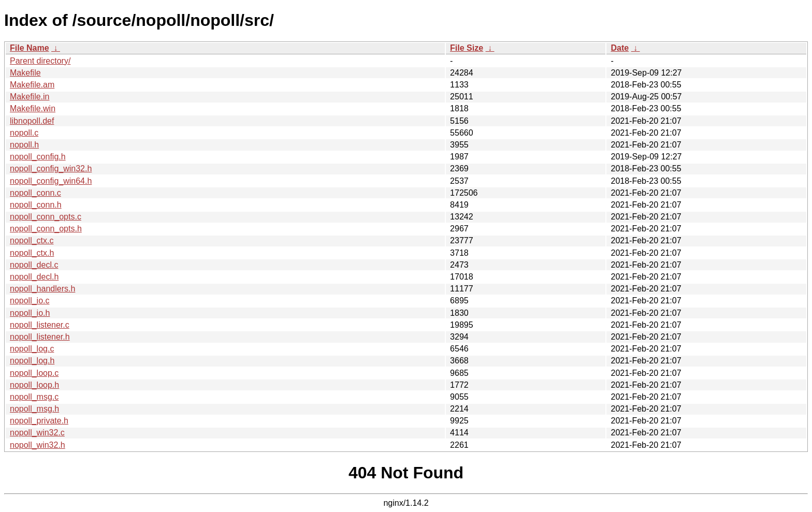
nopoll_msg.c (34, 397)
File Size (467, 48)
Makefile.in (30, 97)
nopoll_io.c (30, 301)
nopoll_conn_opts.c (46, 217)
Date (620, 48)
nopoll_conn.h (36, 205)
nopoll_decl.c (34, 265)
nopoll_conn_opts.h (46, 229)
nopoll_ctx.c (32, 240)
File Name (30, 48)
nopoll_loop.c (34, 373)
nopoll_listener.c (40, 325)
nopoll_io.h (30, 313)
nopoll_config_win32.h (51, 169)
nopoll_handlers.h (42, 289)
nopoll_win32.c (37, 433)
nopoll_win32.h (38, 445)
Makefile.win (33, 108)
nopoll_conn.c (35, 193)
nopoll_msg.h (34, 409)
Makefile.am (32, 85)
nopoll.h (24, 145)
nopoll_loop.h (34, 385)
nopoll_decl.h (34, 277)
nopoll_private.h (39, 421)
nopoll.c (24, 133)
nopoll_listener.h (40, 337)
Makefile (25, 73)
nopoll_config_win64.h (51, 181)
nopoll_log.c (32, 349)
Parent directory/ (40, 61)
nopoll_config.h (38, 157)
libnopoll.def (32, 121)
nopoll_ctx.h (32, 253)
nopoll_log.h (32, 361)
